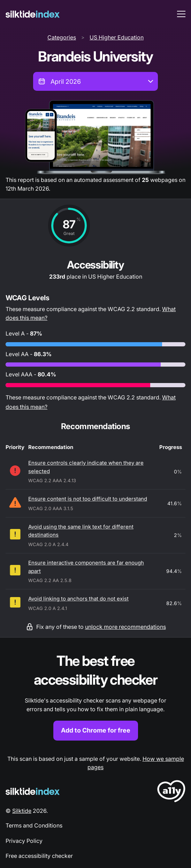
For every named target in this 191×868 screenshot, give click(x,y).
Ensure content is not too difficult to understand (88, 499)
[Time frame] (95, 81)
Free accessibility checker (39, 856)
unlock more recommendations (125, 627)
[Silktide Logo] (33, 791)
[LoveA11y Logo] (171, 792)
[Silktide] (33, 14)
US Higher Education (117, 37)
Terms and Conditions (34, 825)
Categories (62, 37)
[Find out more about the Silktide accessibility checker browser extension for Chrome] (95, 696)
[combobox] (95, 81)
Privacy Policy (24, 841)
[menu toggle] (181, 14)
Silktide (22, 811)
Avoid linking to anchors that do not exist (78, 599)
